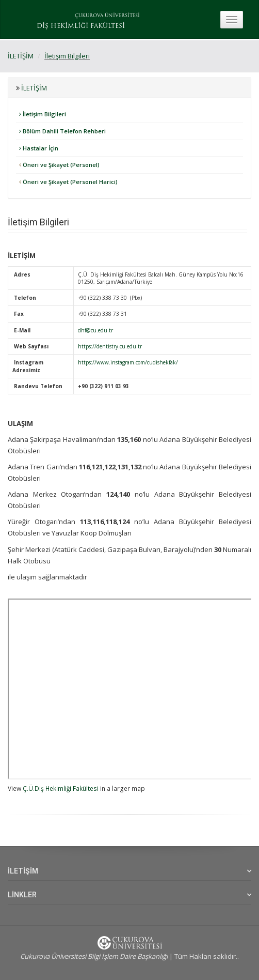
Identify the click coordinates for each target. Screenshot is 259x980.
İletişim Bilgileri (67, 56)
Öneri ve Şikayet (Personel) (59, 165)
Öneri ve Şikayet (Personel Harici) (68, 182)
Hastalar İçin (39, 148)
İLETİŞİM (21, 56)
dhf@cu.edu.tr (95, 330)
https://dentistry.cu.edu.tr (110, 346)
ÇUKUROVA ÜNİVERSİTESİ (107, 16)
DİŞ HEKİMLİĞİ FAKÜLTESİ (81, 26)
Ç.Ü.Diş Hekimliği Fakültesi (61, 788)
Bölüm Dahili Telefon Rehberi (62, 131)
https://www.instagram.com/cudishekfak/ (128, 362)
